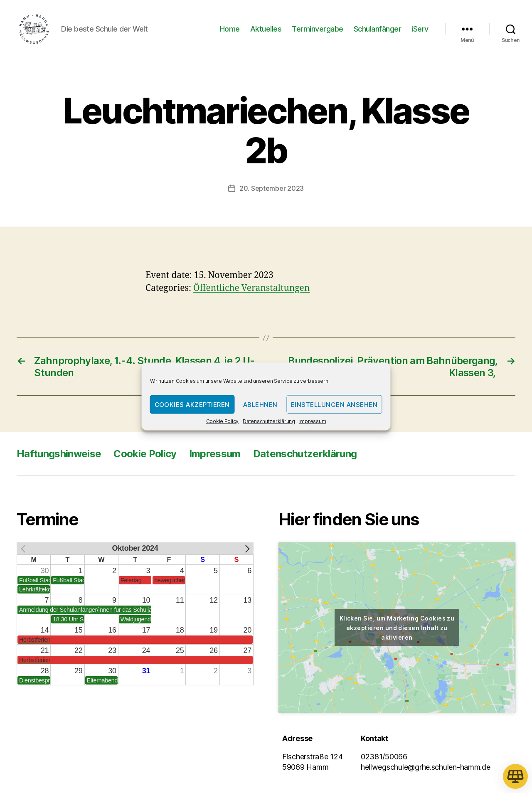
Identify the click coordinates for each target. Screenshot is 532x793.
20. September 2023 (272, 191)
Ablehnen (260, 404)
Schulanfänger (378, 30)
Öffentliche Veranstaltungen (251, 291)
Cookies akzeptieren (192, 404)
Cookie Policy (223, 421)
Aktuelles (266, 30)
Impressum (313, 421)
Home (230, 30)
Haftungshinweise (59, 457)
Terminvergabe (318, 30)
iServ (420, 30)
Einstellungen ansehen (334, 404)
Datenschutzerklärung (269, 421)
